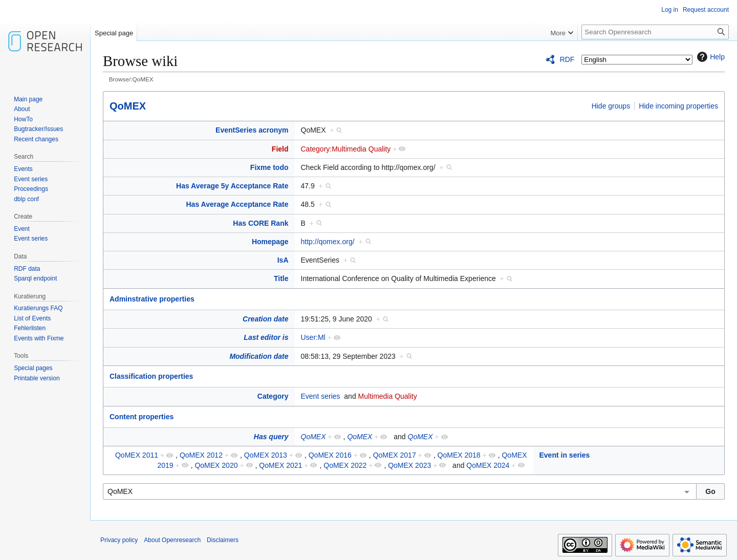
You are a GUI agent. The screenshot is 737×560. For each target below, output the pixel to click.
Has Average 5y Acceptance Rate (232, 186)
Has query (271, 437)
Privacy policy (119, 540)
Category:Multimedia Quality (346, 149)
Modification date (259, 356)
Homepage (270, 242)
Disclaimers (223, 540)
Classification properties (151, 376)
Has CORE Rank (261, 223)
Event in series (565, 455)
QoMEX (128, 106)
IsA (283, 260)
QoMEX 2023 (409, 465)
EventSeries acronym (252, 130)
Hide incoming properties (678, 106)
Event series (321, 396)
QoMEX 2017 (395, 455)
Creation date (265, 319)
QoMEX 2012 (201, 455)
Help (710, 57)
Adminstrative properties (152, 299)
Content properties (142, 417)
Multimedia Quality (388, 396)
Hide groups (611, 106)
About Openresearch (172, 540)
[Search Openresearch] (655, 32)
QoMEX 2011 (137, 455)
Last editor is (266, 337)
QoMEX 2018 (459, 455)
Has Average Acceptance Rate (237, 204)
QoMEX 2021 (280, 465)
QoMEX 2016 (330, 455)
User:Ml (313, 337)
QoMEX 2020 (216, 465)
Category (273, 396)
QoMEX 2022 (345, 465)
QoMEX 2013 (266, 455)
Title (281, 278)
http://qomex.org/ (328, 242)
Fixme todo (269, 167)
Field (280, 149)
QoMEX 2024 (488, 465)
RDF (567, 59)
